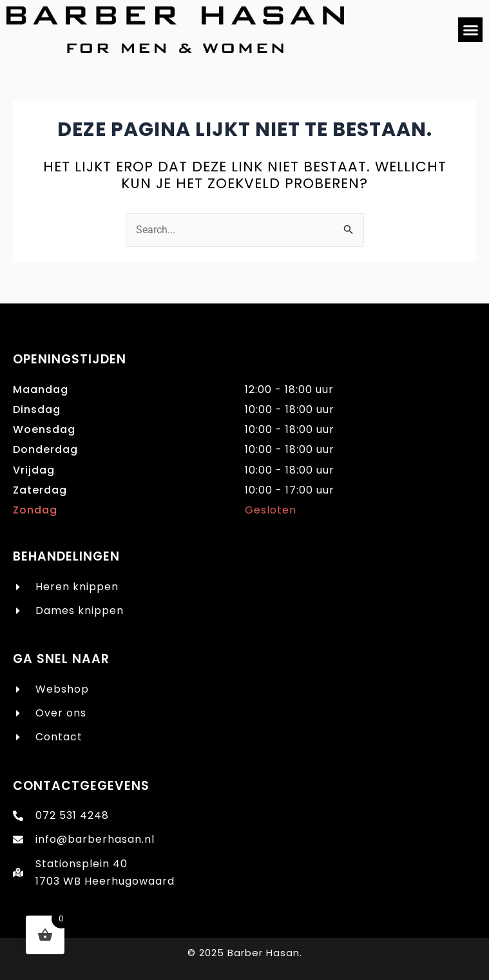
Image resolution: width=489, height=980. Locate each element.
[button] (470, 30)
